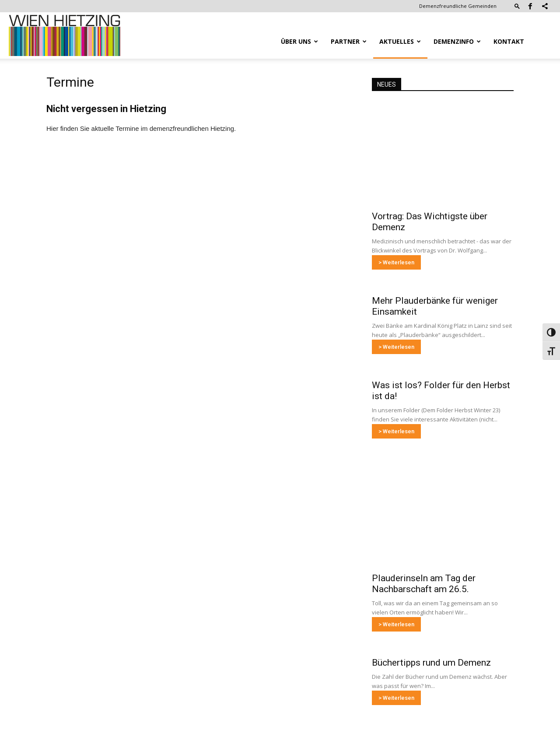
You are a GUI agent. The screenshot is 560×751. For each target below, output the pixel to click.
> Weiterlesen (396, 262)
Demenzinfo (457, 41)
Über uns (299, 41)
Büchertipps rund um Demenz (431, 663)
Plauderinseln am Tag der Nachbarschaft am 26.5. (424, 584)
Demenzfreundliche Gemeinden (458, 6)
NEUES (387, 84)
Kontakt (509, 41)
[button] (517, 6)
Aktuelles (400, 41)
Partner (349, 41)
